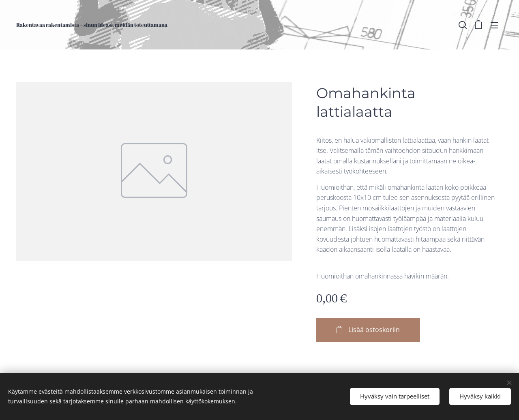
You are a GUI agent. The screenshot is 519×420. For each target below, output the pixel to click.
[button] (463, 25)
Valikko (494, 25)
